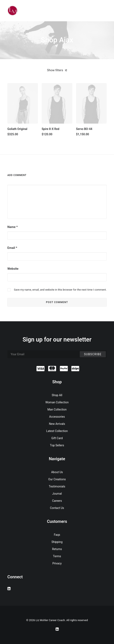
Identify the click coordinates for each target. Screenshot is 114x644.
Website (13, 269)
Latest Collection (57, 431)
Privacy (57, 563)
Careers (57, 501)
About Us (57, 472)
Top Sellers (57, 445)
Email (12, 248)
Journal (57, 494)
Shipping (57, 542)
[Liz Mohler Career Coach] (13, 11)
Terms (57, 556)
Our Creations (57, 479)
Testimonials (57, 486)
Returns (57, 549)
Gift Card (57, 438)
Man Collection (57, 409)
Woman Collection (57, 402)
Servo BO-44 (84, 129)
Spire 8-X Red (50, 129)
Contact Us (57, 508)
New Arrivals (57, 424)
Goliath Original (17, 129)
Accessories (57, 417)
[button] (23, 103)
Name (13, 227)
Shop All (57, 395)
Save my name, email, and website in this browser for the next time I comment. (60, 290)
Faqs (57, 535)
